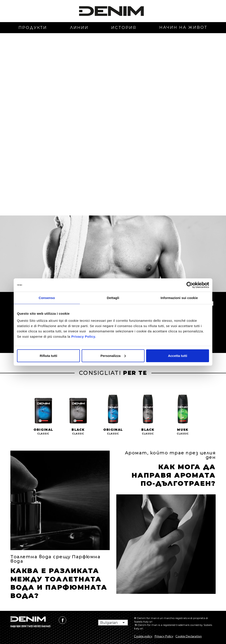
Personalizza (113, 355)
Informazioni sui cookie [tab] (179, 298)
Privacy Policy (164, 636)
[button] (24, 84)
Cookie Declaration (189, 636)
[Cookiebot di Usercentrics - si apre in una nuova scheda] (190, 285)
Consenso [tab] (47, 298)
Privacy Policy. (83, 336)
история (124, 28)
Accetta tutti (178, 355)
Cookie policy (143, 636)
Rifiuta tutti (48, 355)
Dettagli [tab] (113, 298)
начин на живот (183, 27)
